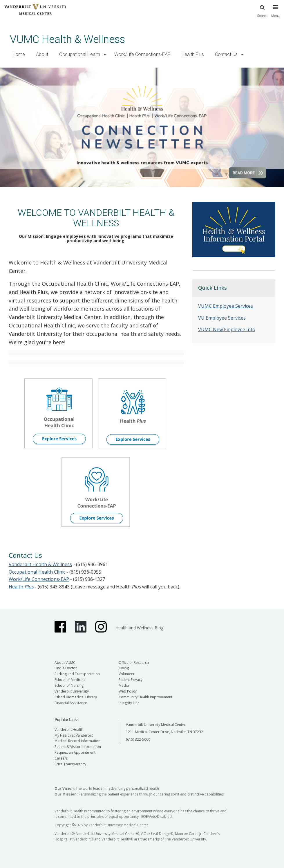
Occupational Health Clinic (37, 572)
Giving (124, 668)
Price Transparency (70, 764)
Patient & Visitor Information (78, 747)
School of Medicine (70, 680)
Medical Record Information (77, 741)
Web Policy (128, 691)
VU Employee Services (222, 318)
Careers (61, 758)
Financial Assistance (71, 703)
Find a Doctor (66, 668)
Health (21, 587)
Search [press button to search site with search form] (262, 10)
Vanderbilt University (72, 691)
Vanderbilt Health (69, 730)
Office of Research (134, 663)
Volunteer (127, 674)
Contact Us (226, 54)
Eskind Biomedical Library (76, 697)
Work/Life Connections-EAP (142, 54)
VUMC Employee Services (226, 306)
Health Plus (193, 54)
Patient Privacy (131, 680)
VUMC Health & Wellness (67, 39)
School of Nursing (69, 685)
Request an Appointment (75, 752)
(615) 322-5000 (138, 739)
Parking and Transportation (77, 674)
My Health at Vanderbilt (74, 735)
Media (124, 685)
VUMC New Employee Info (227, 329)
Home (19, 54)
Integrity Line (129, 703)
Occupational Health (80, 54)
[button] (105, 55)
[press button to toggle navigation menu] (275, 14)
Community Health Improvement (145, 697)
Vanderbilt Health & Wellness (40, 564)
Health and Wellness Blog (139, 628)
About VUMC (65, 663)
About (42, 54)
